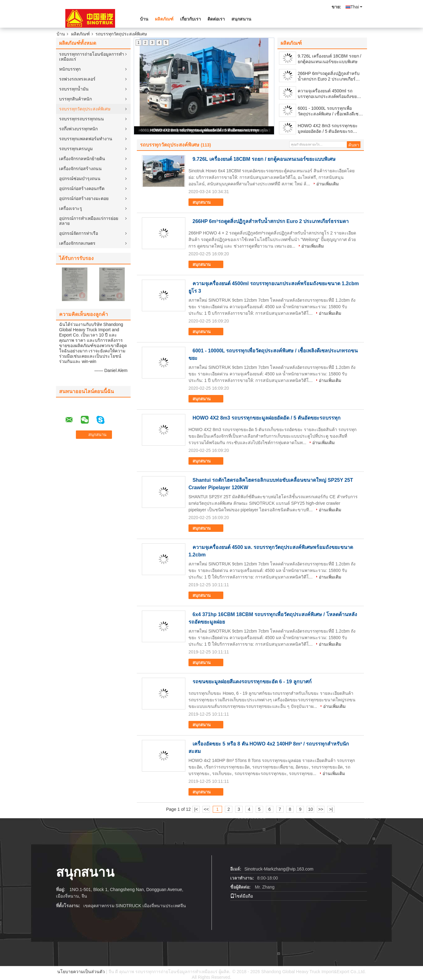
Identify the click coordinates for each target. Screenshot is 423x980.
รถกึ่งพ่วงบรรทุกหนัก (78, 129)
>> (321, 809)
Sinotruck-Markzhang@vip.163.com (279, 869)
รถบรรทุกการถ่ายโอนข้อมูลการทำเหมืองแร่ (92, 57)
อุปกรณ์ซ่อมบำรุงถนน (80, 179)
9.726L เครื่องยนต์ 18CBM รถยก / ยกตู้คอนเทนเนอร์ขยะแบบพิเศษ (329, 59)
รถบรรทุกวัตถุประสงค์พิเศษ (85, 109)
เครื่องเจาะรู (71, 208)
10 (310, 809)
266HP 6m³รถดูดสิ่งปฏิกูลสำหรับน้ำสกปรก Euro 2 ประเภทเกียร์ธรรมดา (329, 76)
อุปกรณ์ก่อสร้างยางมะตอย (84, 198)
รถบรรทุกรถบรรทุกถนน (81, 119)
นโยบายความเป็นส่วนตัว (81, 972)
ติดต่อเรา (216, 19)
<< (206, 809)
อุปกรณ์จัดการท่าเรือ (79, 233)
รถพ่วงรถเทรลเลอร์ (77, 79)
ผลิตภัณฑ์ (164, 19)
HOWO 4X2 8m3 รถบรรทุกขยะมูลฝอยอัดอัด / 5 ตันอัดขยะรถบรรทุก (204, 130)
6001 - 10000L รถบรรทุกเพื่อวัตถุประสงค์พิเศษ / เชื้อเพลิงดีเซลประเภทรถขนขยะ (330, 111)
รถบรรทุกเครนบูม (76, 149)
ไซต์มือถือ (242, 896)
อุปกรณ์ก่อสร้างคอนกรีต (82, 188)
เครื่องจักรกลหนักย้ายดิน (82, 159)
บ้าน (144, 19)
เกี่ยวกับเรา (191, 19)
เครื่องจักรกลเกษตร (77, 243)
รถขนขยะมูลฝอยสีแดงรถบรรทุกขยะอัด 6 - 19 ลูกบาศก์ (252, 682)
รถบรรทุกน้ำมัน (74, 89)
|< (196, 809)
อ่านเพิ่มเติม (328, 184)
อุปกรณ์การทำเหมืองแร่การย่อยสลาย (89, 221)
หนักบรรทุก (70, 69)
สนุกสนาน (241, 19)
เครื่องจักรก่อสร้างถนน (80, 169)
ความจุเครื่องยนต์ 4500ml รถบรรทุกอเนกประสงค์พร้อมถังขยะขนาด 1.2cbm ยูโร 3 (328, 94)
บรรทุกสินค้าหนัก (75, 99)
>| (331, 809)
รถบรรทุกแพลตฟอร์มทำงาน (86, 139)
